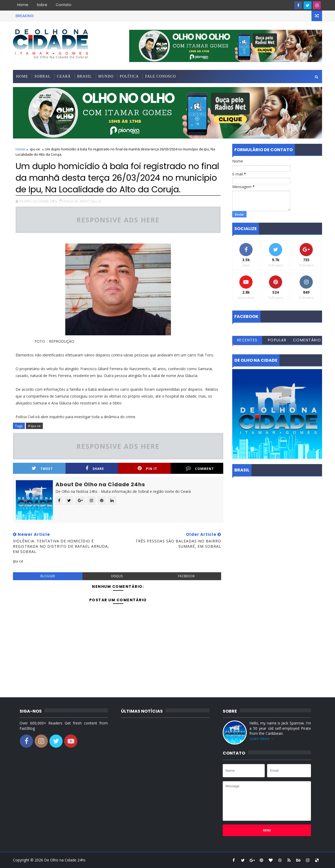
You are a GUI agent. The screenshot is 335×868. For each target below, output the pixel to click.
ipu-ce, (97, 201)
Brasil (85, 76)
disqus (117, 576)
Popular (277, 340)
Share (95, 468)
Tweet (42, 468)
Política (129, 76)
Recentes (247, 340)
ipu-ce (35, 149)
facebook (186, 576)
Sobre (42, 5)
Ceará (64, 76)
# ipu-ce (34, 426)
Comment (200, 468)
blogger (48, 576)
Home (23, 5)
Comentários (307, 341)
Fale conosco (160, 76)
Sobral (42, 76)
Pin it (147, 468)
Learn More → (262, 739)
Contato (64, 5)
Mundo (106, 76)
